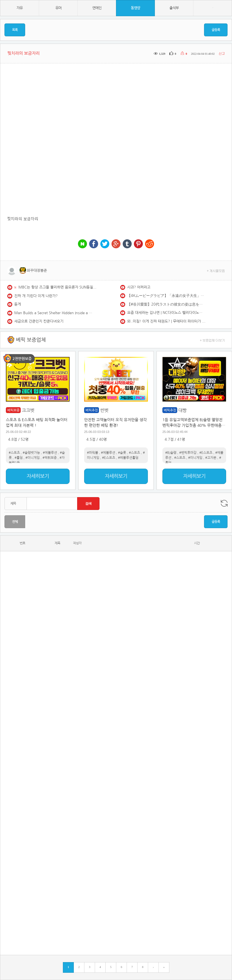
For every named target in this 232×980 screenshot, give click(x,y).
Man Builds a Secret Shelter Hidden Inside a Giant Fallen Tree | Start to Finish (53, 313)
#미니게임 (33, 458)
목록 (15, 30)
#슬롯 (122, 453)
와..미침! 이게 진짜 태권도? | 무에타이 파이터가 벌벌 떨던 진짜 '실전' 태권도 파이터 (166, 321)
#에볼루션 (50, 453)
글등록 (216, 30)
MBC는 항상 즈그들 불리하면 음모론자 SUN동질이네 (58, 287)
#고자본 (211, 458)
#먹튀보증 (50, 458)
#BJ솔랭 (171, 453)
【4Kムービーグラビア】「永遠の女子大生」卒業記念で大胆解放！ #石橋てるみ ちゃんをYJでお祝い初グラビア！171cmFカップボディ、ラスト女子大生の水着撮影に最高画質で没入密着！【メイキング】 (166, 296)
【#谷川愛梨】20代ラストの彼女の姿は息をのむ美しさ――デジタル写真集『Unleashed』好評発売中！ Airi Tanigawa (166, 304)
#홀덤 (19, 458)
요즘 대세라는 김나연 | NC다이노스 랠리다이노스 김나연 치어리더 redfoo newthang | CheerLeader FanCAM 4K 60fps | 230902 (166, 313)
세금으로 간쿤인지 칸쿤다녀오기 (39, 321)
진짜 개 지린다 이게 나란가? (36, 296)
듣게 (18, 304)
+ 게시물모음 (216, 270)
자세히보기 (38, 476)
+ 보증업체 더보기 (212, 340)
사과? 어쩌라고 (139, 287)
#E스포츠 (109, 458)
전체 (15, 522)
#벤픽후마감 (188, 453)
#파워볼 (93, 453)
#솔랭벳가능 (31, 453)
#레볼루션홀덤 (128, 458)
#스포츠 (14, 453)
